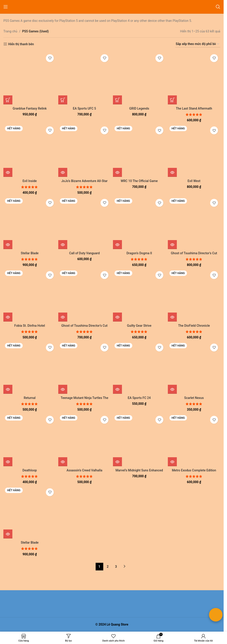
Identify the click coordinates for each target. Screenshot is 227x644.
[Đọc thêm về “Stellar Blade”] (8, 245)
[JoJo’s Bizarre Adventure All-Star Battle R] (85, 151)
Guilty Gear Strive (139, 326)
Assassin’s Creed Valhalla (84, 470)
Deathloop (30, 470)
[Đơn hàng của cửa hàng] (198, 44)
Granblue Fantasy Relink (30, 108)
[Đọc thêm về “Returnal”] (8, 389)
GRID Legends (139, 108)
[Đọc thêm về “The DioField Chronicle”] (172, 317)
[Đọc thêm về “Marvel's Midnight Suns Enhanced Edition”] (117, 462)
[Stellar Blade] (30, 223)
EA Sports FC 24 (139, 398)
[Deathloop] (30, 440)
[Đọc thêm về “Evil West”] (172, 172)
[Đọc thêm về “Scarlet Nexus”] (172, 389)
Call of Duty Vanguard (84, 253)
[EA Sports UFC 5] (85, 78)
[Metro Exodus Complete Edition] (194, 440)
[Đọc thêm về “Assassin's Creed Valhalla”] (63, 462)
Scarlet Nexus (194, 398)
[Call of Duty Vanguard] (85, 223)
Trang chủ (10, 31)
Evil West (194, 181)
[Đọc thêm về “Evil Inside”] (8, 172)
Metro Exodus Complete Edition (194, 470)
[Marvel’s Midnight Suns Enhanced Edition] (139, 440)
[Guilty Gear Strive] (139, 295)
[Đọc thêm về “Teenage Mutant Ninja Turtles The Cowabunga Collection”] (63, 389)
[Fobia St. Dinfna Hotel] (30, 295)
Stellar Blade (30, 253)
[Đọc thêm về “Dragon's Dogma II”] (117, 245)
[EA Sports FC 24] (139, 368)
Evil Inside (30, 181)
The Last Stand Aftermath (194, 108)
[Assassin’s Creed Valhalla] (85, 440)
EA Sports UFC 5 (84, 108)
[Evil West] (194, 151)
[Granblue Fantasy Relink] (30, 78)
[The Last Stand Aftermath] (194, 78)
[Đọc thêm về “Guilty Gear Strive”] (117, 317)
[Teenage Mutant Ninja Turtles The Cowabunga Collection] (85, 368)
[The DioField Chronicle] (194, 295)
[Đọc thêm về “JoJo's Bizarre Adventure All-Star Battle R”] (63, 172)
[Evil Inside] (30, 151)
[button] (8, 100)
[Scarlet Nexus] (194, 368)
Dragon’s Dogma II (139, 253)
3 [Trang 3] (116, 567)
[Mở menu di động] (6, 7)
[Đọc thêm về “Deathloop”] (8, 462)
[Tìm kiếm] (218, 7)
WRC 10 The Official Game (139, 181)
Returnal (30, 398)
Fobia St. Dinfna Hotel (30, 326)
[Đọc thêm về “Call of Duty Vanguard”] (63, 245)
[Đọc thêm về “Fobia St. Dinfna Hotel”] (8, 317)
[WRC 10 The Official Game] (139, 151)
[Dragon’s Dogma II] (139, 223)
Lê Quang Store (118, 624)
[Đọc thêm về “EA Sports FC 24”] (117, 389)
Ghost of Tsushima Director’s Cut (194, 253)
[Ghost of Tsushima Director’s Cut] (194, 223)
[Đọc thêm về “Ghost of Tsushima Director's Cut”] (172, 245)
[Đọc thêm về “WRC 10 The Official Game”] (117, 172)
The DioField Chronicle (194, 326)
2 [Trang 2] (108, 567)
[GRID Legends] (139, 78)
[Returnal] (30, 368)
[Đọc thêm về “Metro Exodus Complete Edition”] (172, 462)
